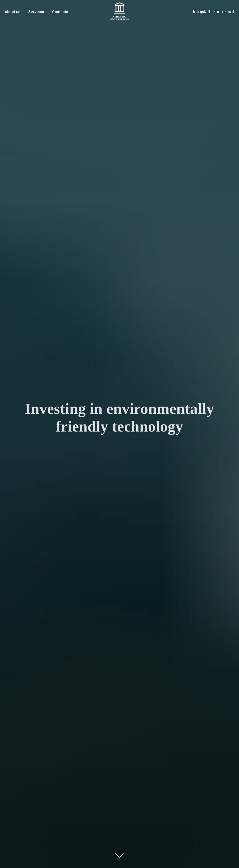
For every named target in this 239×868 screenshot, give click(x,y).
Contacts (60, 12)
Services (36, 12)
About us (12, 12)
